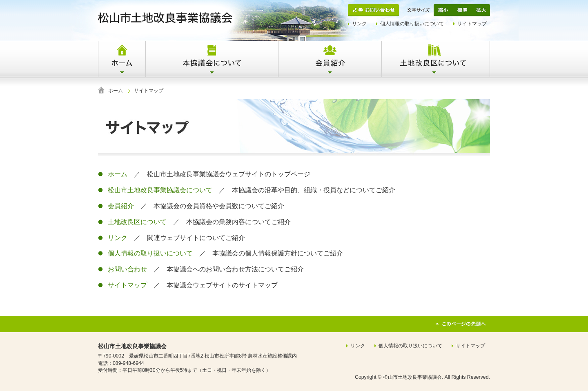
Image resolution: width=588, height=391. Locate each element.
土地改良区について (137, 222)
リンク (359, 24)
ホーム (116, 91)
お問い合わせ (127, 269)
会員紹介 (121, 206)
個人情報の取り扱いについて (412, 24)
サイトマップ (472, 24)
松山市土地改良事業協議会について (160, 190)
